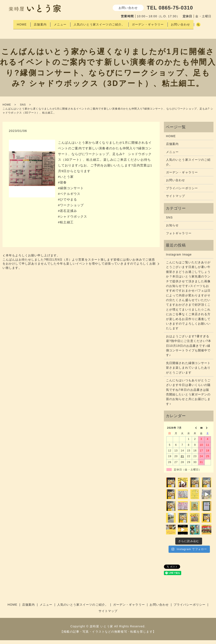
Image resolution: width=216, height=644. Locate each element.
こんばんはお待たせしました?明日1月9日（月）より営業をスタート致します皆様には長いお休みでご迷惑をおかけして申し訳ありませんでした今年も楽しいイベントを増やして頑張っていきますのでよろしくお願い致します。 (79, 267)
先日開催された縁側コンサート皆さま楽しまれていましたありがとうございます (188, 371)
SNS (23, 108)
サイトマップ (176, 199)
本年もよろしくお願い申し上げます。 (33, 259)
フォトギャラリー (179, 237)
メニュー (60, 23)
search (13, 30)
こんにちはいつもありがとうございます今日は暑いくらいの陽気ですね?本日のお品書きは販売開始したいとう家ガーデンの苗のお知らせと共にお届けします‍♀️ (188, 396)
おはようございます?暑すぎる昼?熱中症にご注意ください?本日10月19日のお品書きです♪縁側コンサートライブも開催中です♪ (189, 349)
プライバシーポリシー (182, 192)
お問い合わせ (187, 23)
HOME (18, 23)
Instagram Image (179, 258)
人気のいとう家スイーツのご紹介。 (101, 23)
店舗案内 (39, 23)
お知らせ (172, 229)
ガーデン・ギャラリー (152, 23)
